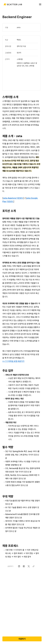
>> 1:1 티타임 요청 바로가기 (13, 361)
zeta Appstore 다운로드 (13, 198)
